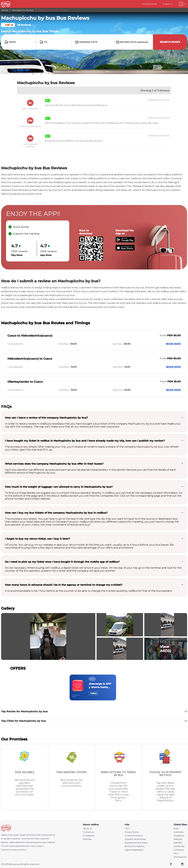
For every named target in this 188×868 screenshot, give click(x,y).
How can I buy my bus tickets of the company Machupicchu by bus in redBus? (56, 513)
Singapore (179, 836)
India (176, 828)
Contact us (88, 832)
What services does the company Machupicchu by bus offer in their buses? (54, 464)
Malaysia (178, 839)
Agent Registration (134, 850)
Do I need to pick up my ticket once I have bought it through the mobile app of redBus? (62, 562)
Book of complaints (135, 846)
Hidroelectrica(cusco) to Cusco (30, 359)
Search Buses (170, 42)
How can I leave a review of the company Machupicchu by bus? (46, 418)
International (180, 857)
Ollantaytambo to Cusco (25, 382)
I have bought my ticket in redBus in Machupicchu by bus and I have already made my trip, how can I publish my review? (85, 441)
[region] (94, 687)
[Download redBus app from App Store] (125, 250)
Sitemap (87, 839)
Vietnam (178, 843)
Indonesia (178, 832)
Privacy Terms (132, 832)
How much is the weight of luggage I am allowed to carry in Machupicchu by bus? (59, 487)
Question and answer (135, 839)
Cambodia (179, 846)
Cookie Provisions (134, 836)
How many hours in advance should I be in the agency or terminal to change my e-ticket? (64, 585)
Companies (89, 836)
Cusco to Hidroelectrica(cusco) (30, 336)
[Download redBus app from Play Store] (125, 242)
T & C (127, 828)
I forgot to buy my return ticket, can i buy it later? (37, 539)
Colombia (179, 850)
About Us (87, 828)
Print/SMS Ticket (150, 4)
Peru (176, 853)
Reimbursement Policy (136, 843)
